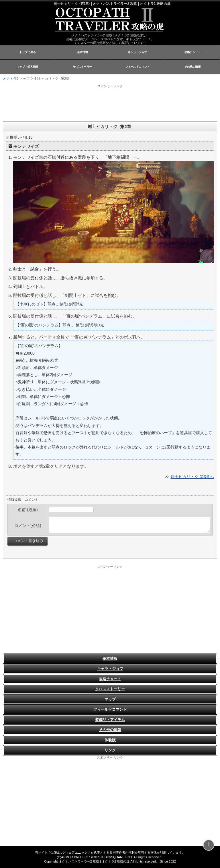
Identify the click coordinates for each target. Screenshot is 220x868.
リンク (110, 750)
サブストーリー (82, 67)
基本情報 (82, 52)
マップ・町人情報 (27, 67)
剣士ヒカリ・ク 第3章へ (192, 477)
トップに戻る (27, 52)
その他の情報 (192, 67)
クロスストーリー (110, 689)
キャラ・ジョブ (137, 52)
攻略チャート (192, 52)
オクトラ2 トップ (16, 79)
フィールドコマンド (137, 67)
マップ (110, 699)
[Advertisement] (74, 103)
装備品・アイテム (110, 720)
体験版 (110, 740)
